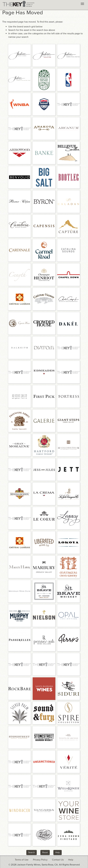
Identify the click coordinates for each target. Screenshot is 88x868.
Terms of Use (22, 860)
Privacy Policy (40, 860)
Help (58, 852)
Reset (45, 852)
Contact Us (58, 860)
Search (32, 852)
